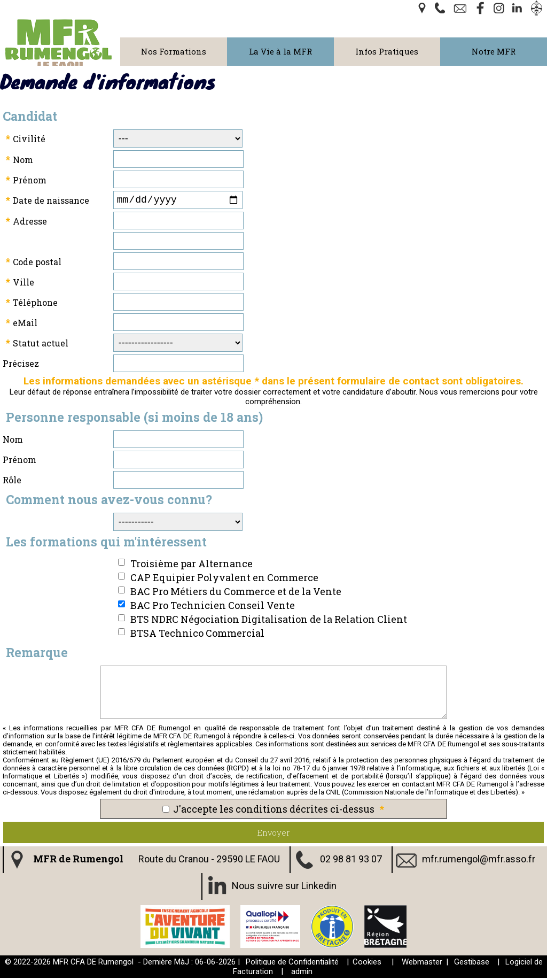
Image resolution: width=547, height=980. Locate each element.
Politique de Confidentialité (292, 964)
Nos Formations (174, 51)
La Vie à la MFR (280, 51)
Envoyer (273, 835)
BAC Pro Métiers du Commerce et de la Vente (236, 593)
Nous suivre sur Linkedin (284, 887)
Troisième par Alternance (192, 566)
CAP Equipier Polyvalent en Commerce (224, 580)
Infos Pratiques (387, 51)
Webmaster (422, 964)
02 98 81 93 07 (351, 861)
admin (302, 974)
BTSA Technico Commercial (197, 635)
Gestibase (472, 964)
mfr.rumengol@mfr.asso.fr (479, 861)
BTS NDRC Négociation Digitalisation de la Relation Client (269, 621)
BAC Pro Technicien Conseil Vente (213, 607)
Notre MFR (494, 51)
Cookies (367, 964)
